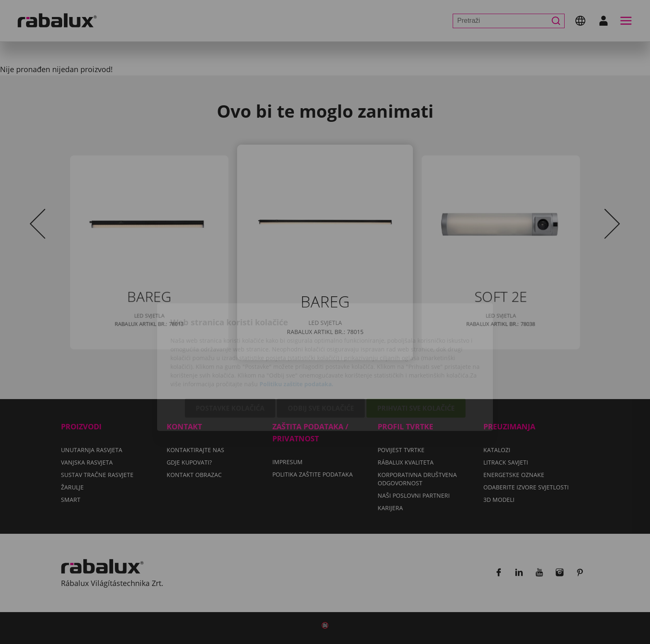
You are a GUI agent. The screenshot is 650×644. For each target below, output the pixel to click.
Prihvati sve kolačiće (416, 363)
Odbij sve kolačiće (321, 363)
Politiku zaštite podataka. (296, 339)
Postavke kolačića (230, 363)
